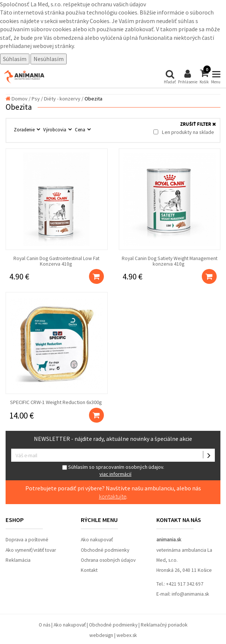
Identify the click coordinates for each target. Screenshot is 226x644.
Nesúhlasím (49, 59)
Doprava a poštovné (27, 540)
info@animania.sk (190, 594)
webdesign (101, 635)
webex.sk (127, 635)
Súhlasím (15, 59)
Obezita (93, 99)
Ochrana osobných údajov (108, 560)
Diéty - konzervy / (64, 99)
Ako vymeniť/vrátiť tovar (31, 550)
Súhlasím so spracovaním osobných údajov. (113, 470)
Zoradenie (25, 129)
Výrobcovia (55, 129)
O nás (44, 625)
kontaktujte (113, 496)
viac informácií (115, 474)
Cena (81, 129)
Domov (17, 99)
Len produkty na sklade (184, 132)
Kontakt (89, 570)
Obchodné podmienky (105, 550)
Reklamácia (18, 560)
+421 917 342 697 (185, 584)
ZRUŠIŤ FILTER (198, 124)
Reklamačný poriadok (164, 625)
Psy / (37, 99)
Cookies (100, 21)
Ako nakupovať (97, 540)
